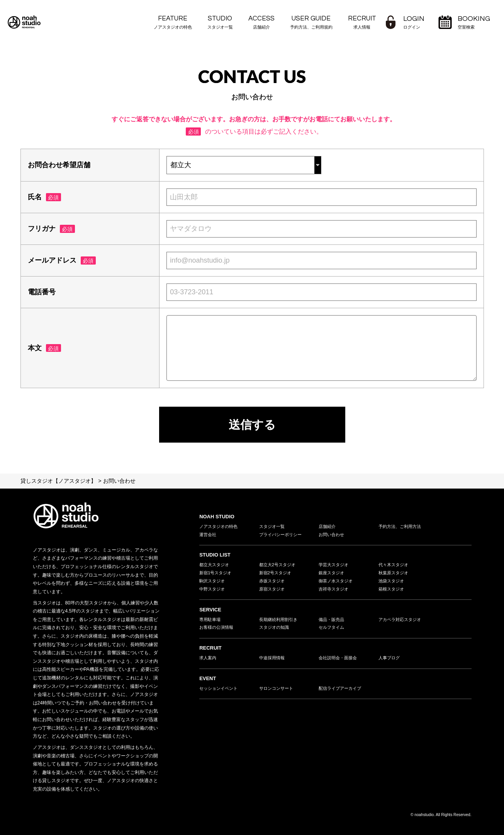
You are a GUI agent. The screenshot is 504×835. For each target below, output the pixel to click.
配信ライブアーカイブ (342, 694)
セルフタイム (333, 632)
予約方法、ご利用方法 (402, 526)
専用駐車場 (211, 623)
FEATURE (173, 23)
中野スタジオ (213, 592)
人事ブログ (390, 663)
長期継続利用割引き (280, 623)
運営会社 (209, 535)
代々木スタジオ (395, 566)
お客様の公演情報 (218, 632)
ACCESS (261, 23)
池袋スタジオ (392, 584)
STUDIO (220, 23)
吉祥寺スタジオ (335, 592)
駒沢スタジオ (213, 584)
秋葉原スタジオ (395, 575)
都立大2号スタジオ (279, 566)
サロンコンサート (278, 694)
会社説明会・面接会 (339, 663)
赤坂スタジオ (273, 584)
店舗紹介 (328, 526)
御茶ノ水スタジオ (337, 584)
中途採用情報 (273, 663)
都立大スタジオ (216, 566)
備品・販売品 (333, 623)
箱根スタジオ (392, 592)
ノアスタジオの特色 (220, 526)
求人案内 (209, 663)
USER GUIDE (311, 23)
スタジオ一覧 (273, 526)
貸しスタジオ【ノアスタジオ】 (58, 481)
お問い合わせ (333, 535)
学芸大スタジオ (335, 566)
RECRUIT (362, 23)
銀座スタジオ (333, 575)
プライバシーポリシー (282, 535)
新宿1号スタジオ (217, 575)
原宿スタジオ (273, 592)
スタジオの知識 (275, 632)
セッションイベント (220, 694)
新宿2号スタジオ (277, 575)
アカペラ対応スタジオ (402, 623)
